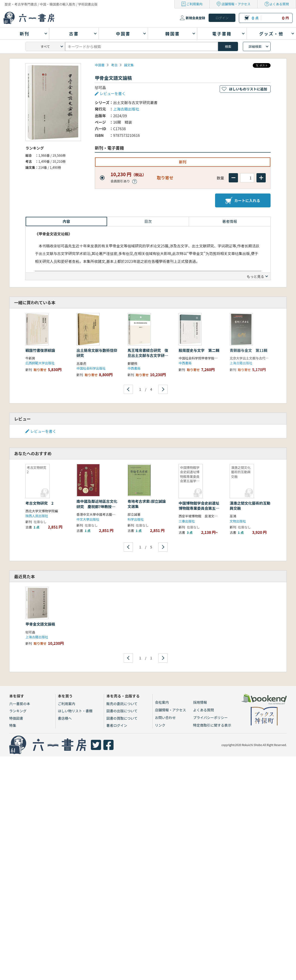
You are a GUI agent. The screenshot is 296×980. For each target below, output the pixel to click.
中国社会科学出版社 (91, 368)
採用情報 (200, 702)
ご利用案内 (194, 4)
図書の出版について (122, 711)
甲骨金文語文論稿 (40, 624)
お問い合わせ (165, 717)
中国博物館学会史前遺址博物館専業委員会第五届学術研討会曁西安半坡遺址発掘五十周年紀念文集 (199, 511)
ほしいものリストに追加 (248, 89)
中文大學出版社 (88, 519)
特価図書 (16, 718)
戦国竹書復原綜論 (40, 350)
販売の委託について (122, 704)
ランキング (18, 711)
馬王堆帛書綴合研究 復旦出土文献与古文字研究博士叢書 (148, 355)
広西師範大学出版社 (40, 363)
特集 (13, 725)
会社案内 (162, 702)
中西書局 (134, 368)
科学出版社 (136, 519)
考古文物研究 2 (39, 503)
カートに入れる (243, 200)
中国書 (100, 65)
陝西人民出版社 (37, 516)
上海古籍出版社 (126, 109)
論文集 (129, 65)
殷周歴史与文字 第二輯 (199, 350)
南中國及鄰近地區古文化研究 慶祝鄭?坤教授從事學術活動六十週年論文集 (97, 509)
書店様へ (65, 718)
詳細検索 (255, 46)
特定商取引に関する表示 (212, 725)
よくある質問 (279, 4)
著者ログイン (117, 725)
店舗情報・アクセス (236, 4)
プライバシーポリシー (210, 717)
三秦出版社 (187, 521)
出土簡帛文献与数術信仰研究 (97, 353)
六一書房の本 (20, 704)
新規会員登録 (195, 18)
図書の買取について (122, 718)
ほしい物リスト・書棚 (75, 711)
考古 (114, 65)
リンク (160, 725)
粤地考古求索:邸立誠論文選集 (147, 504)
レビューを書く (113, 93)
